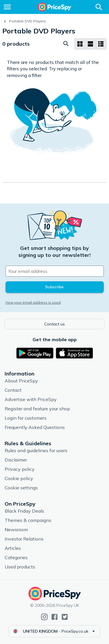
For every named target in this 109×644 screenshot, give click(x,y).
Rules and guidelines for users (36, 450)
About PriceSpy (21, 381)
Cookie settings (21, 488)
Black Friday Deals (24, 511)
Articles (13, 548)
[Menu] (7, 7)
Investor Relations (24, 539)
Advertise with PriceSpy (31, 399)
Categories (16, 557)
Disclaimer (16, 460)
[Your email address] (55, 271)
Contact (13, 390)
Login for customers (26, 418)
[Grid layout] (80, 44)
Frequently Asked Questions (35, 427)
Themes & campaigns (28, 520)
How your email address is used (33, 302)
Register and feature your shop (37, 409)
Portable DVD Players (27, 21)
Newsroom (16, 529)
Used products (20, 567)
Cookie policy (19, 478)
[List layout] (90, 44)
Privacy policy (20, 469)
